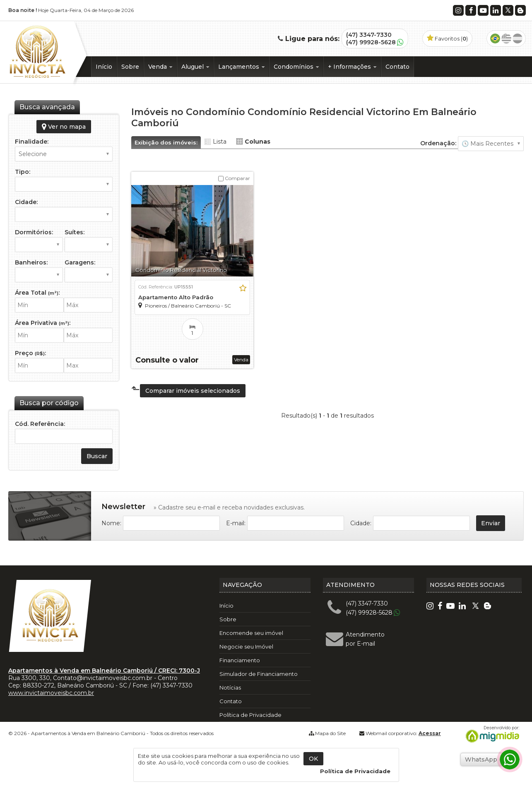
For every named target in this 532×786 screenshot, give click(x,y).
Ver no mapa (64, 127)
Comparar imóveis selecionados (193, 391)
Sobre (130, 67)
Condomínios (296, 67)
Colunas (258, 142)
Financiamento (240, 660)
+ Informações (352, 67)
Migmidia (491, 734)
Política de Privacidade (250, 715)
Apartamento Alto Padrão (176, 297)
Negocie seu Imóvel (246, 647)
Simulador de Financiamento (259, 674)
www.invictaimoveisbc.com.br (51, 693)
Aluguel (195, 67)
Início (104, 67)
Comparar (234, 178)
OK (313, 759)
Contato (397, 67)
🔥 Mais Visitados (491, 144)
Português (495, 38)
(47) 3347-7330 (369, 35)
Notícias (230, 687)
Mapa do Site (330, 733)
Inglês (506, 38)
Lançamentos (241, 67)
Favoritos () (447, 38)
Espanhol (518, 38)
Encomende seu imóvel (251, 633)
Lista (220, 142)
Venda (160, 67)
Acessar (430, 733)
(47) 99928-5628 (371, 42)
